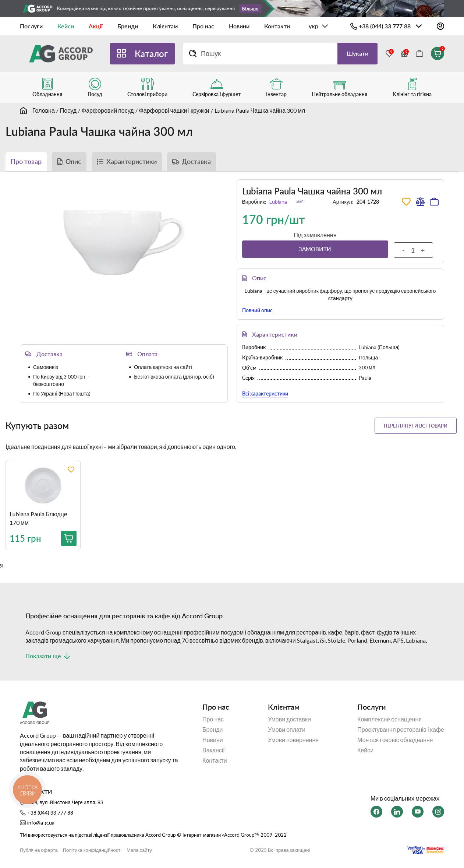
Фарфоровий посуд (108, 110)
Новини (239, 26)
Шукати (357, 53)
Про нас (203, 26)
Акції (96, 26)
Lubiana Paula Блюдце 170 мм (38, 518)
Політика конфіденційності (92, 850)
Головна (44, 110)
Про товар (26, 161)
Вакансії (214, 750)
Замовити (315, 249)
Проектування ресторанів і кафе (401, 730)
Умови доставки (289, 719)
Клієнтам (165, 26)
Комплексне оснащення (389, 719)
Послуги (31, 26)
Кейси (66, 26)
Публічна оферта (39, 850)
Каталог (151, 54)
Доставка (196, 161)
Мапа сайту (139, 850)
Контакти (277, 26)
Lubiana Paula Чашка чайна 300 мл (260, 110)
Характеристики (132, 161)
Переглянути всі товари (416, 426)
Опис (73, 161)
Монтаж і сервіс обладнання (395, 740)
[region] (235, 511)
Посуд (68, 110)
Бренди (128, 26)
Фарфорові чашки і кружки (174, 110)
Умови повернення (293, 740)
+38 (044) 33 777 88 (385, 26)
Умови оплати (287, 730)
